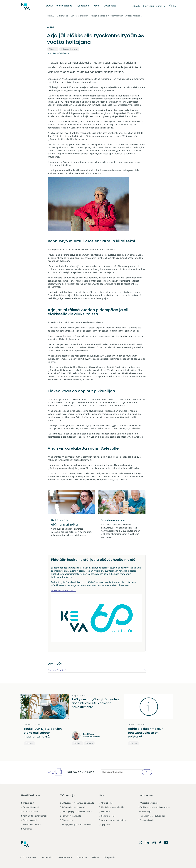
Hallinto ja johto (108, 816)
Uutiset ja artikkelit (79, 16)
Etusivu (50, 6)
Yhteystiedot (28, 803)
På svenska (149, 6)
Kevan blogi (146, 811)
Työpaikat (105, 824)
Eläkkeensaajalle (30, 820)
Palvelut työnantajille (71, 816)
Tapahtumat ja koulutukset (152, 816)
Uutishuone (110, 6)
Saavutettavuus (65, 857)
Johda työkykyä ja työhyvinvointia (77, 811)
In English (160, 6)
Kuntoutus (28, 829)
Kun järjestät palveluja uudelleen (77, 824)
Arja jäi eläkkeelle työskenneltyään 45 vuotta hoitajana (116, 16)
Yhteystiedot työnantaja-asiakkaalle (78, 803)
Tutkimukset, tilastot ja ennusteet (155, 807)
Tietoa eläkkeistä (57, 670)
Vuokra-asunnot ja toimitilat (114, 820)
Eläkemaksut (68, 820)
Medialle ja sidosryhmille (113, 807)
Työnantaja (83, 6)
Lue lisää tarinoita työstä (64, 591)
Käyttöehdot (47, 857)
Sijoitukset (106, 811)
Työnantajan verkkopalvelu (74, 807)
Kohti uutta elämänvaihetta (35, 816)
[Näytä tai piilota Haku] (171, 6)
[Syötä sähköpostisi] (126, 772)
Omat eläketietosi (31, 807)
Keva (96, 6)
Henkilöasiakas (64, 6)
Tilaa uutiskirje (147, 820)
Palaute (96, 857)
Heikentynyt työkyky (32, 824)
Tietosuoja (82, 857)
